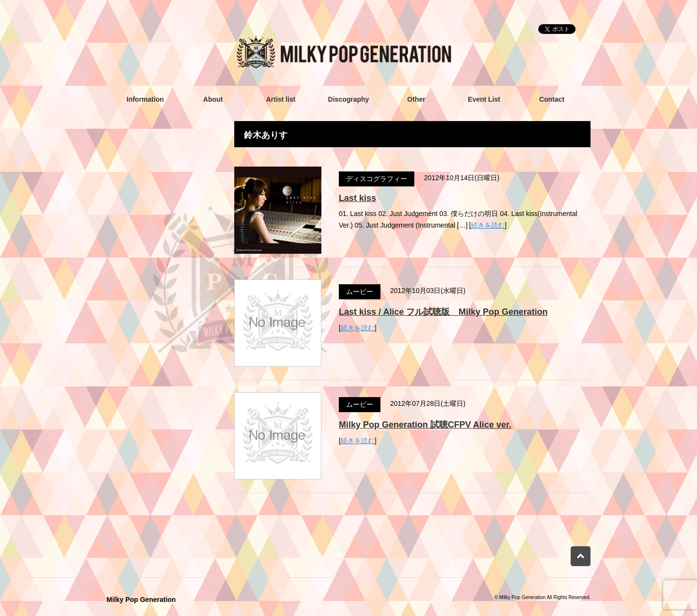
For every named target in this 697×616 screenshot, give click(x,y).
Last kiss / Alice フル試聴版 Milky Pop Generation (443, 312)
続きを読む (488, 225)
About (213, 99)
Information (145, 99)
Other (416, 99)
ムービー (360, 292)
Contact (552, 99)
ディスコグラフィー (377, 179)
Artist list (281, 99)
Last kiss (357, 198)
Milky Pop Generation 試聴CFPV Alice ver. (425, 425)
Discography (349, 99)
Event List (484, 99)
